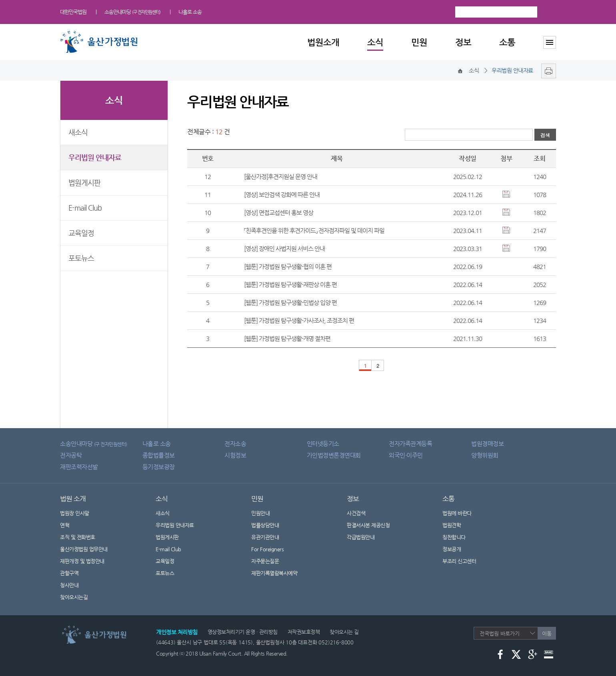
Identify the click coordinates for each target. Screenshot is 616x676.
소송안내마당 (132, 12)
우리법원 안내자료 (95, 157)
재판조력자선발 (79, 467)
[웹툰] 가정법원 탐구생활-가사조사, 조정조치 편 (299, 320)
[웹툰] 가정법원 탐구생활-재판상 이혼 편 (290, 284)
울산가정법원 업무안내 (84, 549)
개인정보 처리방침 (177, 632)
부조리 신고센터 (459, 561)
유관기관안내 (265, 537)
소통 (507, 42)
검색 (549, 12)
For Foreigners (267, 549)
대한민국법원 (73, 12)
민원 (419, 42)
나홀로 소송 (190, 12)
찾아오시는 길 (344, 632)
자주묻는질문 (265, 561)
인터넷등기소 (323, 444)
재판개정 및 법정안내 (82, 561)
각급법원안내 (365, 537)
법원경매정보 (487, 444)
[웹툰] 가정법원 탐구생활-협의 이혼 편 (288, 266)
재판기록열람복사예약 (274, 573)
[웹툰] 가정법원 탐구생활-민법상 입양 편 (290, 302)
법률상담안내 (265, 525)
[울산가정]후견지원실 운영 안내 (281, 176)
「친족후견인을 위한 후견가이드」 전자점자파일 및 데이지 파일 (314, 230)
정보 (463, 42)
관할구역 (69, 573)
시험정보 (235, 455)
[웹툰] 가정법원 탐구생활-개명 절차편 (287, 338)
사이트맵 (550, 42)
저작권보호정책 (304, 632)
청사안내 (69, 585)
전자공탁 (71, 455)
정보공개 (457, 549)
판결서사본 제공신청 (373, 525)
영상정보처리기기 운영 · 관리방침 (243, 632)
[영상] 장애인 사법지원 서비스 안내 (284, 248)
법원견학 (452, 525)
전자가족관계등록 (410, 444)
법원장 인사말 (75, 513)
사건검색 (356, 513)
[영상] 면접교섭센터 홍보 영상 (279, 212)
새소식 (78, 132)
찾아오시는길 (74, 597)
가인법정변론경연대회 (334, 455)
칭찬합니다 (454, 537)
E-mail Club (85, 208)
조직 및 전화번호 (78, 537)
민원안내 (260, 513)
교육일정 (81, 233)
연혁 (65, 525)
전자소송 (235, 444)
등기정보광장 (159, 467)
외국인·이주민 (406, 455)
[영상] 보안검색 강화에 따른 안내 (282, 194)
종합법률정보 (159, 455)
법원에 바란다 (457, 513)
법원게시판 (84, 182)
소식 (375, 42)
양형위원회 (485, 455)
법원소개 (323, 42)
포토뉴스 (81, 258)
